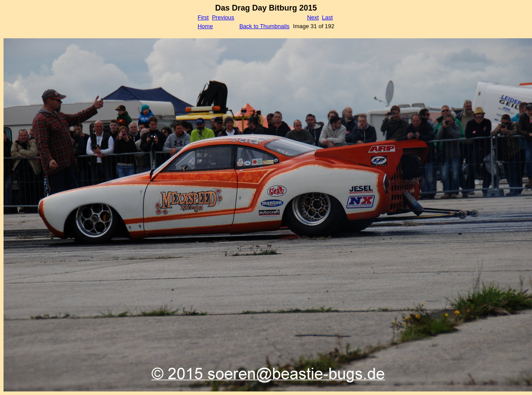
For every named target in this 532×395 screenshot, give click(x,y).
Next (313, 17)
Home (205, 26)
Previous (223, 17)
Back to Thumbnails (264, 26)
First (203, 17)
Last (327, 17)
